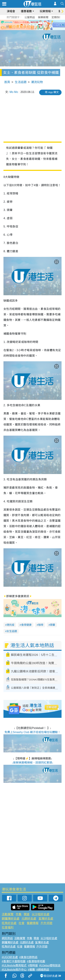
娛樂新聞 (43, 17)
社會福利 (8, 927)
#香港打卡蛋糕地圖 (14, 961)
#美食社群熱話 (28, 957)
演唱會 (11, 11)
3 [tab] (32, 25)
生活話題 (21, 82)
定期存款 (57, 17)
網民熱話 (7, 938)
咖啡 (41, 625)
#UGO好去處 (10, 957)
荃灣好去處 (46, 919)
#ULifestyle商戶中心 (14, 970)
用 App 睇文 (52, 92)
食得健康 (26, 625)
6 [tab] (42, 25)
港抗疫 (10, 625)
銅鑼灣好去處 (11, 919)
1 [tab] (25, 25)
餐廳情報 (33, 923)
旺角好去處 (9, 923)
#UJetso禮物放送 (50, 965)
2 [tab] (28, 25)
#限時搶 (33, 965)
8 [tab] (35, 29)
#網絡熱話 (43, 970)
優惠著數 (26, 11)
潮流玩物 (37, 82)
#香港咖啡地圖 (36, 961)
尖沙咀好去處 (41, 914)
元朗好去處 (29, 919)
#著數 (31, 970)
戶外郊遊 (46, 923)
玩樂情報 (45, 11)
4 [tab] (35, 25)
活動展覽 (8, 914)
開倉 (27, 914)
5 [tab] (39, 25)
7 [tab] (32, 29)
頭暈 (53, 625)
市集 (19, 914)
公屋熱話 (30, 17)
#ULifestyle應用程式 (14, 965)
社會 (21, 923)
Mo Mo (14, 92)
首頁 (7, 82)
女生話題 (12, 631)
